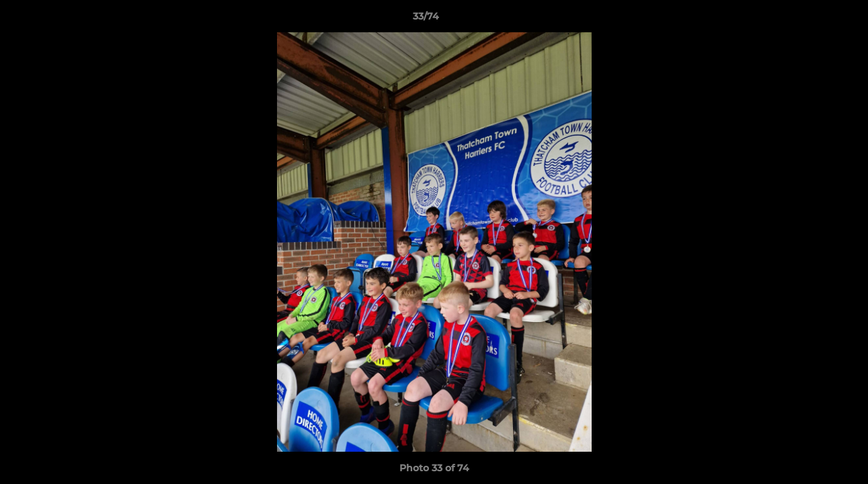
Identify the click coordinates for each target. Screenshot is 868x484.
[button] (812, 19)
